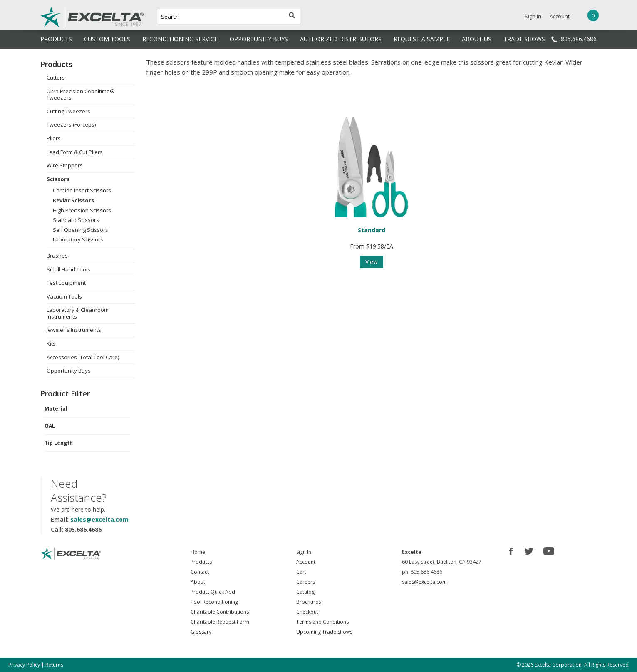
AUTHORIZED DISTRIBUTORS (341, 39)
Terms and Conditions (322, 622)
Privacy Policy (24, 665)
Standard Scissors (76, 220)
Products (201, 562)
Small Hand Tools (68, 269)
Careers (306, 582)
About (198, 582)
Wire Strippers (65, 165)
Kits (51, 343)
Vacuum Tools (64, 296)
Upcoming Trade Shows (324, 632)
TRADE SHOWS (524, 39)
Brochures (309, 602)
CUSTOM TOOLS (107, 39)
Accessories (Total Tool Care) (83, 357)
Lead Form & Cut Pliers (75, 152)
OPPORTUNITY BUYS (259, 39)
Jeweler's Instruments (74, 330)
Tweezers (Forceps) (71, 124)
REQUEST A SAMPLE (422, 39)
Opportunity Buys (69, 371)
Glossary (201, 632)
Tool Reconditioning (214, 602)
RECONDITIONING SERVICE (180, 39)
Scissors (58, 179)
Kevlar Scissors (73, 200)
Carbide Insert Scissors (82, 190)
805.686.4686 (579, 39)
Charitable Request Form (220, 622)
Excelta (67, 26)
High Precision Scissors (82, 210)
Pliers (54, 138)
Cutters (56, 77)
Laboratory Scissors (78, 239)
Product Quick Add (213, 592)
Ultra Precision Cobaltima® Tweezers (81, 95)
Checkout (307, 612)
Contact (200, 572)
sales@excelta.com (99, 519)
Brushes (57, 256)
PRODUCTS (56, 39)
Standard (372, 230)
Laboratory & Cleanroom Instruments (78, 313)
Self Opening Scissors (81, 230)
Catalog (305, 592)
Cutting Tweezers (68, 111)
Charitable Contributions (220, 612)
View (372, 262)
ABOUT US (477, 39)
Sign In (533, 16)
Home (198, 552)
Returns (54, 665)
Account (560, 16)
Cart (301, 572)
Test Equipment (66, 283)
